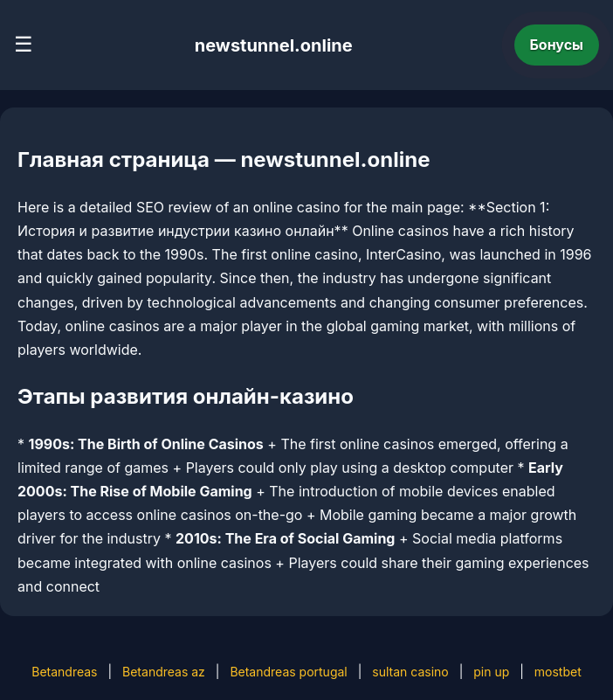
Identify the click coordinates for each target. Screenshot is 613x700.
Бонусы (557, 45)
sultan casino (410, 672)
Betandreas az (164, 672)
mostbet (558, 672)
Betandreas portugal (288, 672)
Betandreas (64, 672)
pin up (491, 672)
